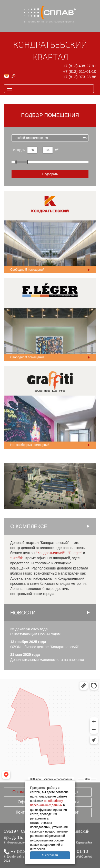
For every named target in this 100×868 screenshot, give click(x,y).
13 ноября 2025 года (28, 642)
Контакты (24, 812)
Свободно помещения (27, 357)
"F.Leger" (75, 553)
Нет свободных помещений (30, 445)
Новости (23, 613)
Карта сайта (84, 842)
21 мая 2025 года (25, 655)
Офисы (25, 802)
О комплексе (25, 792)
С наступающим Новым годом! (36, 634)
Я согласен (50, 855)
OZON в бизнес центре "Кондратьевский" (45, 647)
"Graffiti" (17, 558)
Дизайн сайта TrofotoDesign (25, 857)
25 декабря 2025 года (29, 629)
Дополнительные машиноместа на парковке (47, 660)
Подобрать (50, 174)
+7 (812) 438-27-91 (80, 66)
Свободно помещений (27, 270)
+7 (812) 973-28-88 (80, 77)
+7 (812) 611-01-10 (80, 71)
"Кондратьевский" (51, 553)
